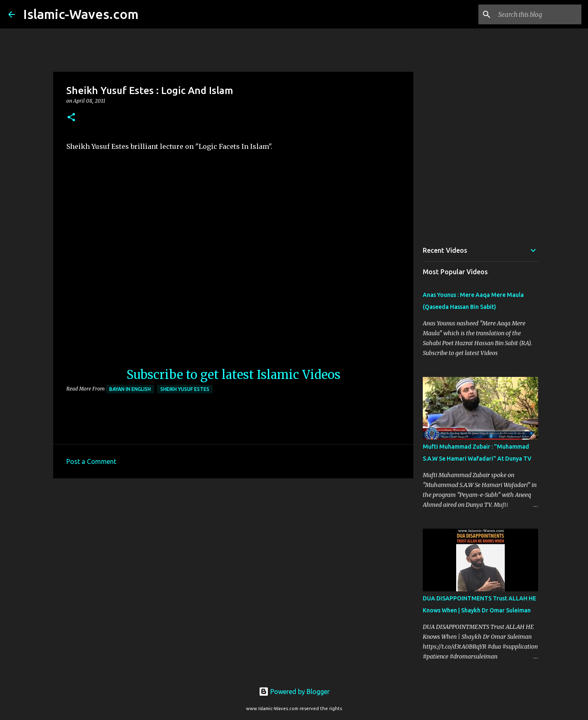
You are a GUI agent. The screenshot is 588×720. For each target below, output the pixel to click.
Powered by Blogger (294, 692)
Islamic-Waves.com (81, 14)
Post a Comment (91, 461)
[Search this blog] (538, 14)
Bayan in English (130, 389)
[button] (71, 118)
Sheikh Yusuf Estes (185, 389)
